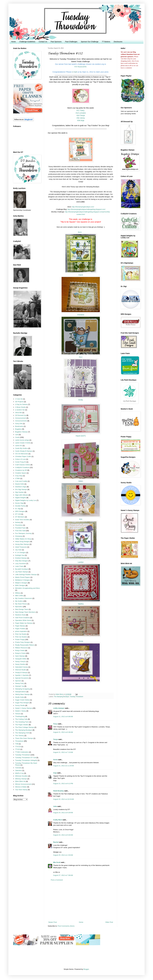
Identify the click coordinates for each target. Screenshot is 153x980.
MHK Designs (20, 585)
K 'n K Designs (20, 553)
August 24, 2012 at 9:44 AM (63, 835)
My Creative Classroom (24, 598)
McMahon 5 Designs (23, 580)
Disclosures (118, 42)
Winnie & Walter (21, 787)
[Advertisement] (81, 901)
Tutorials (18, 768)
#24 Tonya (81, 115)
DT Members (20, 517)
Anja (55, 773)
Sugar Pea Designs (22, 703)
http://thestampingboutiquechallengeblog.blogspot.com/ (86, 209)
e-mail (74, 72)
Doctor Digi (19, 503)
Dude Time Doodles (22, 520)
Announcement (21, 418)
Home (13, 42)
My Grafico (19, 601)
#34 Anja (81, 120)
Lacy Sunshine (20, 564)
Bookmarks (19, 426)
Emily (81, 400)
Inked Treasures (21, 547)
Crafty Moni (58, 820)
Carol (81, 275)
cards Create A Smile (23, 443)
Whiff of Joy (19, 773)
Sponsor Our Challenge (90, 42)
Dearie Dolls (20, 484)
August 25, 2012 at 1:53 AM (63, 855)
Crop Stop (19, 476)
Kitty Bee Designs (22, 561)
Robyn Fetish (20, 650)
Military (18, 593)
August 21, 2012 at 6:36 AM (63, 732)
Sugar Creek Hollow (22, 700)
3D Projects (19, 402)
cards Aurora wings (22, 440)
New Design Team (22, 609)
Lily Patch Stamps (22, 572)
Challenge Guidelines (27, 42)
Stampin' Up (20, 686)
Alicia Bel (19, 413)
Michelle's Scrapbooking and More (27, 588)
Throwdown (19, 741)
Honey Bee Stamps (22, 544)
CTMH (18, 478)
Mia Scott (57, 862)
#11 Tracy (81, 110)
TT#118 (18, 747)
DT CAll (18, 514)
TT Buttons (106, 42)
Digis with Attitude (22, 495)
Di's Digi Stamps (21, 489)
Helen (81, 481)
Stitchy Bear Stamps (22, 694)
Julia (55, 806)
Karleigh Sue (20, 555)
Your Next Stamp (21, 790)
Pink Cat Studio (21, 634)
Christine (81, 315)
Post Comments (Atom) (66, 926)
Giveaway (19, 536)
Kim (81, 519)
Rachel (56, 842)
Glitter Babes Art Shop (23, 539)
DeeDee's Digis (21, 487)
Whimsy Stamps (21, 779)
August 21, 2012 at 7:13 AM (63, 752)
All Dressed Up (21, 415)
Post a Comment (57, 880)
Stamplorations (21, 692)
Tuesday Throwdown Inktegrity (26, 760)
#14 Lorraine (81, 113)
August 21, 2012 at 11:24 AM (63, 766)
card (17, 435)
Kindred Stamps (21, 558)
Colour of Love (20, 459)
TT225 (18, 749)
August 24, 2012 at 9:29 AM (63, 813)
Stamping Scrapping (22, 689)
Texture (18, 714)
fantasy (18, 522)
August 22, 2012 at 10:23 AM (63, 799)
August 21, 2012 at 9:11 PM (63, 784)
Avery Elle (19, 424)
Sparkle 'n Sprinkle (22, 675)
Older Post (109, 922)
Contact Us (43, 42)
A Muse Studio (20, 407)
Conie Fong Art (21, 462)
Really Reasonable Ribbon (25, 645)
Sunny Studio (20, 705)
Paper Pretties (20, 629)
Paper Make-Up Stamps (24, 623)
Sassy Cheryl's (20, 661)
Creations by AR (21, 470)
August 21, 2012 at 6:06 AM (63, 717)
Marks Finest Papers (23, 577)
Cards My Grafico (21, 448)
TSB (17, 744)
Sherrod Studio (21, 670)
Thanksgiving (20, 716)
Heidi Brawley (59, 791)
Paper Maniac (20, 626)
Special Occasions (22, 678)
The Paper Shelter (22, 725)
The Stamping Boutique (61, 697)
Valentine (18, 770)
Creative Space (21, 473)
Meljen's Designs (21, 583)
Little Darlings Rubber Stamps (26, 575)
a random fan (20, 410)
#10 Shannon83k (81, 67)
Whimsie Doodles (21, 776)
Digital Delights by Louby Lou (26, 500)
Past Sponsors (56, 42)
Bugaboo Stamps (21, 432)
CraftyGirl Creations (22, 467)
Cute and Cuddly (21, 481)
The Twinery (20, 736)
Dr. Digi (18, 509)
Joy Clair (18, 550)
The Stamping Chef (22, 733)
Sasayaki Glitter (21, 659)
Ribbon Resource (21, 648)
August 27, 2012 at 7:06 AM (63, 875)
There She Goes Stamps (24, 738)
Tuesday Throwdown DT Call (26, 758)
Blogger (86, 969)
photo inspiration (21, 631)
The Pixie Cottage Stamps (25, 727)
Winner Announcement (23, 784)
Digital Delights (21, 498)
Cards (17, 437)
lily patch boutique (22, 569)
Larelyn (81, 562)
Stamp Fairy (20, 683)
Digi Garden (19, 492)
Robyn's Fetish (20, 653)
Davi (81, 357)
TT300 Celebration (22, 752)
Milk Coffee (19, 596)
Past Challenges (71, 42)
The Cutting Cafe (21, 719)
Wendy (81, 641)
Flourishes (19, 525)
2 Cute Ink (19, 399)
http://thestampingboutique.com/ (83, 207)
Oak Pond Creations (22, 618)
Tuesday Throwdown (76, 697)
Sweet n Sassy (20, 711)
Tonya (56, 739)
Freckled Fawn (20, 528)
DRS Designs (20, 511)
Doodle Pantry (20, 506)
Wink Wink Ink (20, 781)
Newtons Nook (20, 615)
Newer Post (53, 922)
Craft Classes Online (23, 465)
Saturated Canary (22, 667)
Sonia (55, 760)
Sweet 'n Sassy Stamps (24, 708)
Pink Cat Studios (21, 637)
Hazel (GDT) (81, 436)
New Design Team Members (25, 612)
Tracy (55, 724)
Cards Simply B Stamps (24, 451)
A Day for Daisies (21, 404)
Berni (80, 232)
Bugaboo (18, 429)
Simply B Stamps (21, 672)
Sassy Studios (20, 664)
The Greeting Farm (22, 722)
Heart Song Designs (22, 542)
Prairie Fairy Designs (23, 642)
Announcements (21, 421)
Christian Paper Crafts (23, 456)
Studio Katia (20, 697)
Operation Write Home (23, 620)
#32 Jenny (81, 118)
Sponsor (18, 681)
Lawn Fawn (19, 566)
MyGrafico (19, 607)
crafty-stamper (59, 708)
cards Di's (19, 446)
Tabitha (81, 604)
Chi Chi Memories (22, 454)
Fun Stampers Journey (23, 533)
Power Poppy (20, 639)
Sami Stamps (20, 656)
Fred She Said (20, 531)
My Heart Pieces (21, 604)
